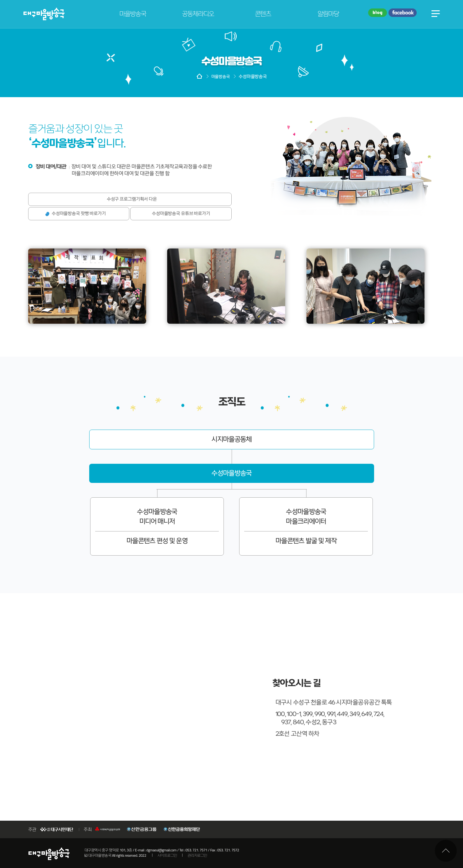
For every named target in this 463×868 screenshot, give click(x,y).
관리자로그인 (197, 855)
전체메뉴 (436, 13)
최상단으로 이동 (446, 851)
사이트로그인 (167, 855)
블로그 (378, 13)
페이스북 (403, 13)
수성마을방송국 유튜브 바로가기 (181, 214)
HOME (199, 77)
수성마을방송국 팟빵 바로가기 (79, 214)
